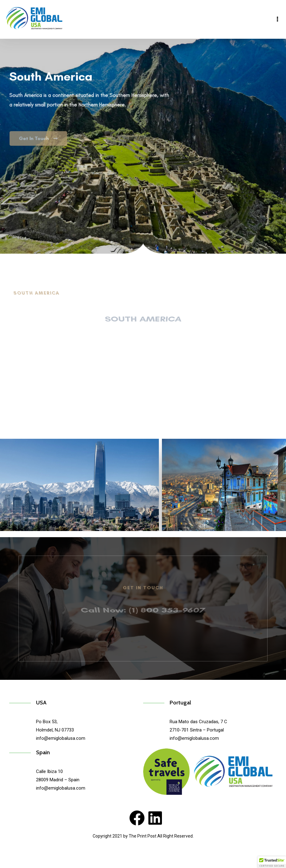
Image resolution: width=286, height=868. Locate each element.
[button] (272, 862)
